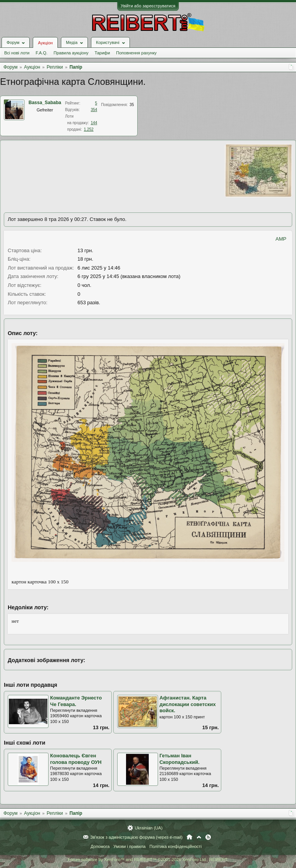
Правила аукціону (71, 53)
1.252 (89, 129)
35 (132, 105)
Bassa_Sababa (45, 103)
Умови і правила (129, 846)
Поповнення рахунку (136, 53)
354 (94, 110)
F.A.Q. (41, 53)
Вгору (199, 837)
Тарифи (103, 53)
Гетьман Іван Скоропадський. (180, 759)
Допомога (100, 846)
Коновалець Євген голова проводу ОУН (76, 759)
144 (94, 123)
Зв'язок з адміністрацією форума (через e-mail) (136, 837)
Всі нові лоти (17, 53)
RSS (208, 837)
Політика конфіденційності (176, 846)
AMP (281, 239)
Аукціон (45, 43)
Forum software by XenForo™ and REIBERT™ (148, 860)
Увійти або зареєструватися (148, 6)
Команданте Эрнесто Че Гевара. (76, 701)
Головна (189, 837)
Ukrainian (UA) (148, 828)
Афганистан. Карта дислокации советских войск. (188, 704)
